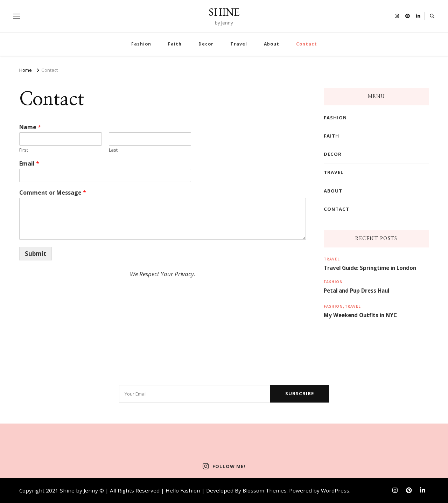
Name (30, 127)
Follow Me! (224, 466)
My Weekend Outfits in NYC (360, 315)
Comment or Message (53, 193)
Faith (175, 44)
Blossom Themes (265, 490)
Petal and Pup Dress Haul (356, 291)
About (272, 44)
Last (113, 150)
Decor (206, 44)
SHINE (224, 12)
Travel (239, 44)
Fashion (141, 44)
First (24, 150)
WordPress (335, 490)
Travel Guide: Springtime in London (370, 268)
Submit (36, 254)
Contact (307, 44)
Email (29, 164)
